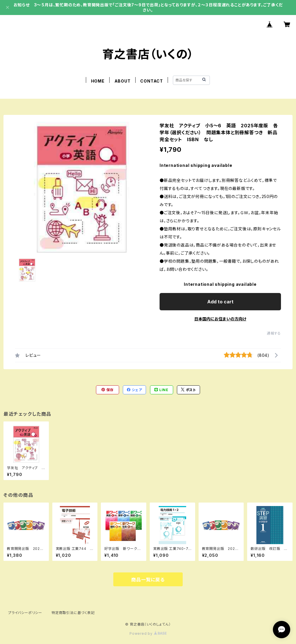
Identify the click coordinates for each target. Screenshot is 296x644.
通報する (274, 333)
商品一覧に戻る (148, 580)
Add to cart (220, 302)
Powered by (148, 633)
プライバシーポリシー (25, 613)
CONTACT (152, 81)
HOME (98, 81)
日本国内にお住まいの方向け (220, 319)
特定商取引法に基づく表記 (73, 613)
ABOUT (123, 81)
